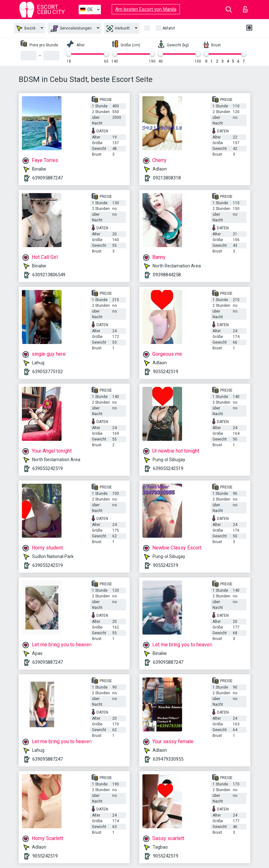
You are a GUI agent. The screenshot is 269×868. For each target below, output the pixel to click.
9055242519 (166, 372)
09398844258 (167, 275)
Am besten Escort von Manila (146, 9)
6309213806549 (49, 275)
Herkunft (118, 29)
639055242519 (48, 468)
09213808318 (167, 178)
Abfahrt (169, 28)
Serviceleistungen (71, 29)
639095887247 (48, 178)
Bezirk (26, 28)
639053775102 (48, 372)
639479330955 (168, 759)
